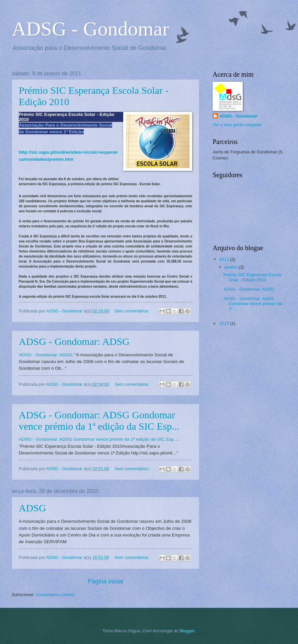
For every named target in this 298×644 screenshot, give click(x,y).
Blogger (187, 631)
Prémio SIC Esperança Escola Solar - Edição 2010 (252, 277)
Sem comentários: (132, 311)
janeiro (231, 267)
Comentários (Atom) (55, 595)
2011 (225, 259)
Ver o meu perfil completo (237, 125)
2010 (225, 323)
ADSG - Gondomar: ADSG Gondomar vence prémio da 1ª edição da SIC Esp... (99, 420)
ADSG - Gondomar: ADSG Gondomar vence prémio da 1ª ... (253, 304)
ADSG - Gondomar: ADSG (74, 341)
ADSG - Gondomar (238, 116)
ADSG (32, 508)
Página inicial (105, 581)
